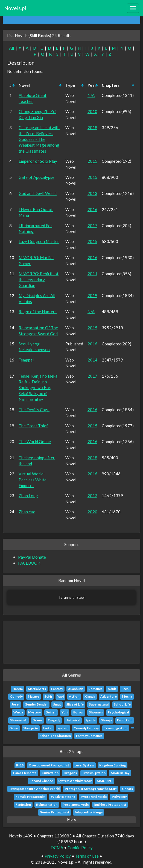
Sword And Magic (94, 797)
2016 (92, 209)
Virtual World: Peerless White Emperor (33, 480)
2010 (92, 111)
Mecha (127, 696)
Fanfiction (125, 720)
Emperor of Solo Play (38, 161)
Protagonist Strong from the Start (91, 789)
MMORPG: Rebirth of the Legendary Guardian (39, 279)
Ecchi (125, 689)
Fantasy (57, 689)
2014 (92, 360)
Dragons (70, 773)
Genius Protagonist (55, 812)
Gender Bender (36, 704)
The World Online (35, 442)
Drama (37, 720)
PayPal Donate (32, 557)
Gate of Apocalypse (37, 177)
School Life (122, 704)
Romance (95, 689)
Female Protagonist (31, 797)
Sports (91, 720)
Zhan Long (28, 496)
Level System (84, 765)
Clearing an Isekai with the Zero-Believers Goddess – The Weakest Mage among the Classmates (39, 139)
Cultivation (50, 773)
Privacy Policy (58, 856)
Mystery (34, 712)
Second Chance (41, 781)
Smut (57, 704)
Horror (78, 712)
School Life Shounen (55, 736)
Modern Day (120, 773)
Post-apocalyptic (76, 805)
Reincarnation (47, 805)
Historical (73, 720)
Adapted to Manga (89, 812)
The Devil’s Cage (34, 410)
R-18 (20, 765)
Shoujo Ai (31, 728)
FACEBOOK (29, 563)
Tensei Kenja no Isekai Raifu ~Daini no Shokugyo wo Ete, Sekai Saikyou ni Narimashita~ (39, 388)
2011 (92, 274)
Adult (112, 689)
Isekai (48, 728)
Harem (18, 689)
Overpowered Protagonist (49, 765)
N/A (91, 95)
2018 (92, 128)
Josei (15, 704)
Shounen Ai (19, 720)
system (63, 728)
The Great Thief (33, 426)
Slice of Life (75, 704)
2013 (92, 193)
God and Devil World (38, 193)
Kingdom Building (113, 765)
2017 (92, 226)
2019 (92, 295)
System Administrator (75, 781)
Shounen (96, 712)
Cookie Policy (80, 848)
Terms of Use (87, 856)
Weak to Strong (63, 797)
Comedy (16, 696)
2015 (92, 161)
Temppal (26, 360)
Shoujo (106, 720)
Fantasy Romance (89, 736)
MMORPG (105, 781)
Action (74, 696)
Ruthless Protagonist (110, 805)
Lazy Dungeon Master (39, 241)
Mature (33, 696)
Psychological (118, 712)
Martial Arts (37, 689)
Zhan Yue (27, 512)
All (11, 48)
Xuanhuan (76, 689)
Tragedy (54, 720)
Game (14, 728)
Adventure (109, 696)
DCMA (57, 848)
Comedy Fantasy (86, 728)
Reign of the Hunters (38, 312)
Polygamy (119, 797)
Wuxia (18, 712)
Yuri (65, 712)
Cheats (127, 789)
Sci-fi (48, 696)
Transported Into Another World (34, 789)
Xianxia (90, 696)
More (72, 819)
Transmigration (116, 728)
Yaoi (60, 696)
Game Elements (25, 773)
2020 (92, 512)
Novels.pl (15, 8)
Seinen (51, 712)
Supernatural (99, 704)
